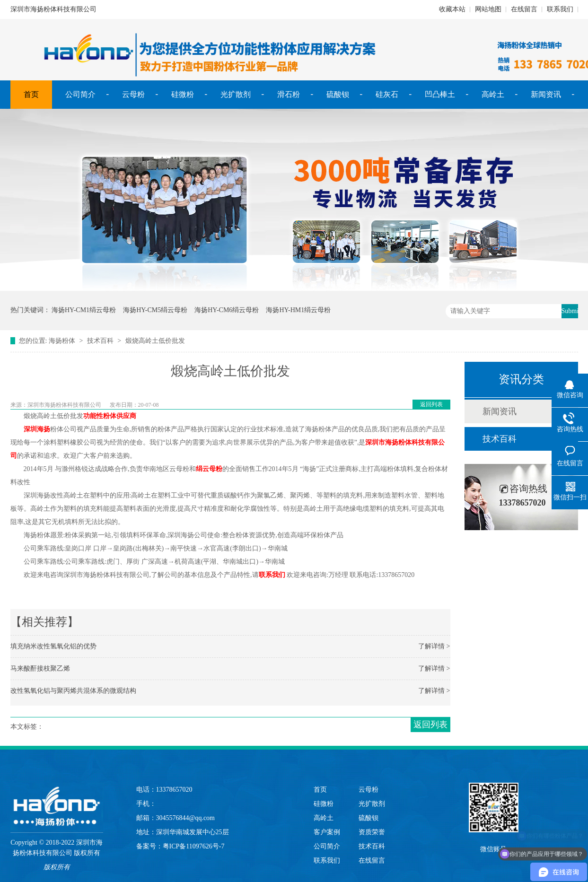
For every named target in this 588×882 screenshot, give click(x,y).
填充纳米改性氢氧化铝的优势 (53, 646)
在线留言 (524, 9)
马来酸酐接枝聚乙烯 (40, 668)
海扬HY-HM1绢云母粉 (298, 310)
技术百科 (100, 341)
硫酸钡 (338, 94)
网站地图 (488, 9)
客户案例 (327, 832)
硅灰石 (387, 94)
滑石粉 (289, 94)
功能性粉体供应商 (110, 416)
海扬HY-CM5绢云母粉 (155, 310)
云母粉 (133, 94)
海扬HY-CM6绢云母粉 (227, 310)
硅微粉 (183, 94)
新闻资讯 (546, 94)
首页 (31, 94)
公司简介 (80, 94)
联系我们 (560, 9)
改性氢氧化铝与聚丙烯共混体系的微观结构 (73, 691)
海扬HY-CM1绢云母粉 (84, 310)
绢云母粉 (209, 469)
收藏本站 (452, 9)
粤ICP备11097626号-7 (194, 846)
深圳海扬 (37, 429)
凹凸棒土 (440, 94)
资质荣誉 (372, 832)
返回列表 (431, 404)
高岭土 (493, 94)
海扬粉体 (62, 341)
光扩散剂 (236, 94)
